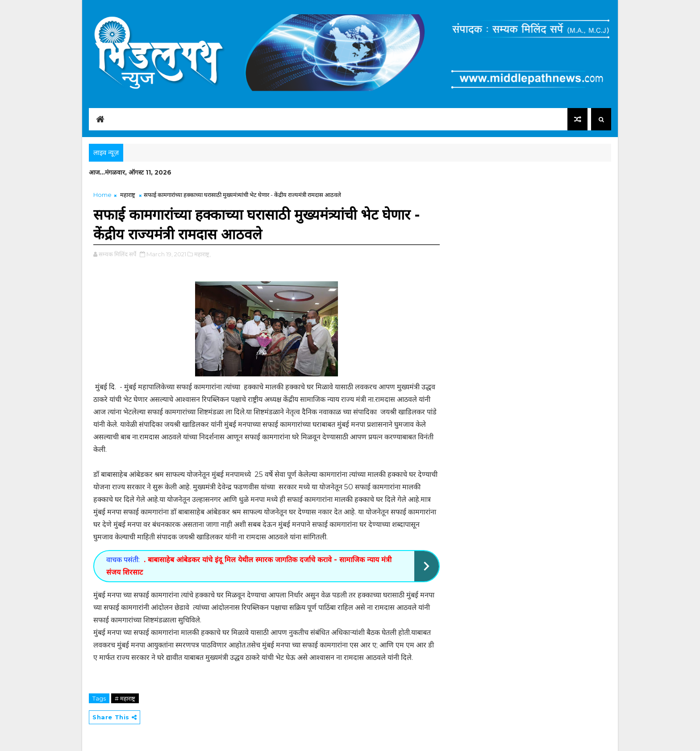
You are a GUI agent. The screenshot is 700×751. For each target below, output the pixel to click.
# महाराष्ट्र (125, 698)
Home (102, 195)
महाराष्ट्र (128, 195)
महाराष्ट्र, (202, 254)
